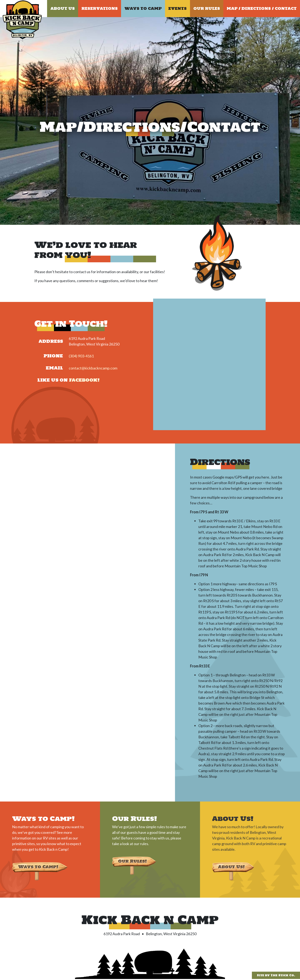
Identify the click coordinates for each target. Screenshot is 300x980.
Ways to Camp (143, 8)
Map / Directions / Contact (262, 8)
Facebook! (84, 380)
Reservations (100, 8)
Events (177, 8)
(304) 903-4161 (81, 356)
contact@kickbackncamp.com (93, 368)
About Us (63, 8)
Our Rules (207, 8)
